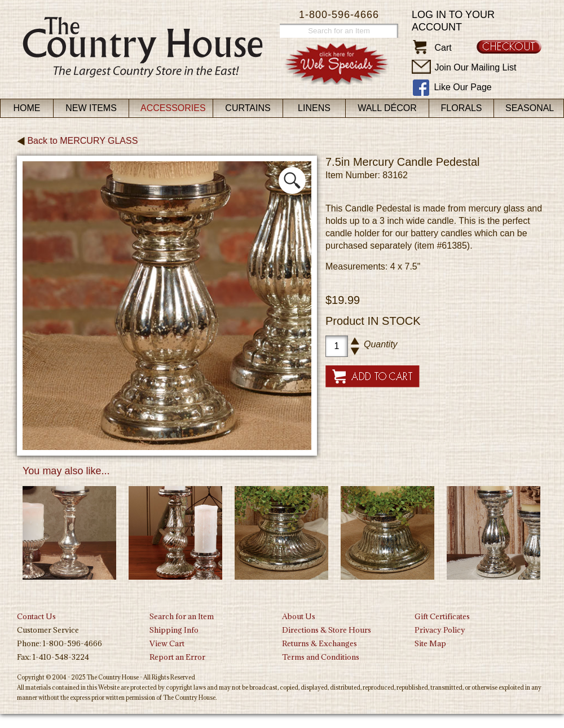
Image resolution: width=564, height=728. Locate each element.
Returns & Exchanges (320, 643)
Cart (443, 48)
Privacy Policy (440, 630)
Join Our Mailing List (475, 67)
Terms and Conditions (321, 657)
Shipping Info (174, 630)
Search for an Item (182, 616)
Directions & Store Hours (327, 630)
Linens (314, 108)
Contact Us (36, 616)
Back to (77, 141)
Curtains (248, 108)
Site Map (430, 643)
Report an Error (177, 657)
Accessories (173, 108)
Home (27, 108)
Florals (462, 108)
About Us (299, 616)
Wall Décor (387, 108)
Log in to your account (453, 21)
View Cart (167, 643)
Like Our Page (462, 87)
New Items (91, 108)
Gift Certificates (442, 616)
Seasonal (530, 108)
